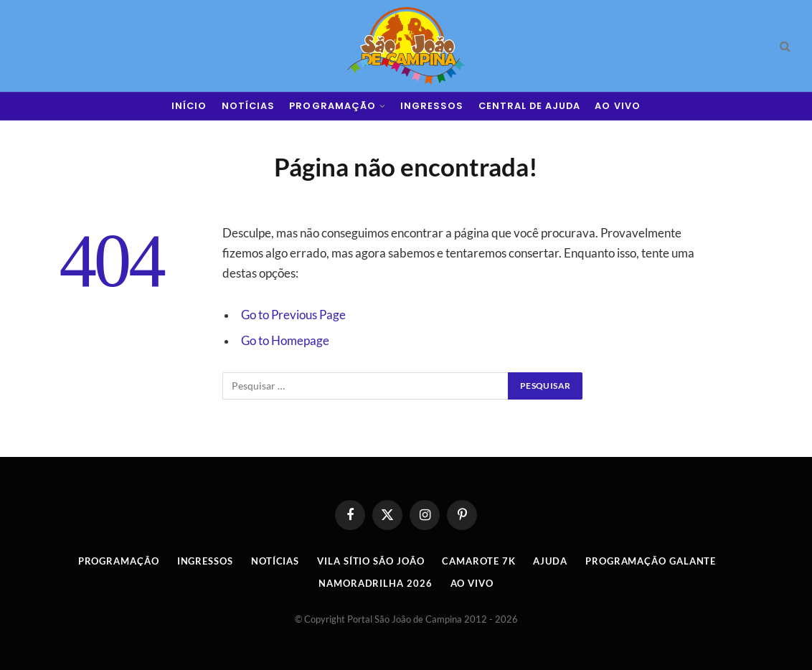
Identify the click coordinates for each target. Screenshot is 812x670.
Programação (119, 561)
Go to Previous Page (293, 315)
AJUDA (550, 561)
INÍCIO (189, 106)
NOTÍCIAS (248, 106)
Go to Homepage (285, 341)
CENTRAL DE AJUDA (529, 106)
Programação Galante (651, 561)
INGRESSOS (432, 106)
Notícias (275, 561)
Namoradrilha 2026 (375, 583)
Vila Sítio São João (370, 561)
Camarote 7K (478, 561)
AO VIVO (617, 106)
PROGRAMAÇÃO (332, 106)
